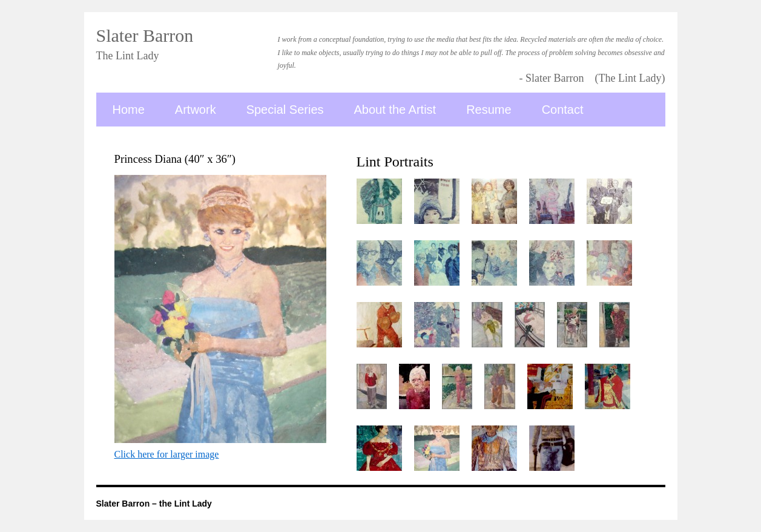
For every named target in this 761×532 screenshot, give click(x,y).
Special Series (285, 110)
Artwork (196, 110)
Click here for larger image (167, 454)
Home (129, 110)
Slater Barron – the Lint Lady (154, 504)
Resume (489, 110)
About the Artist (395, 110)
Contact (563, 110)
